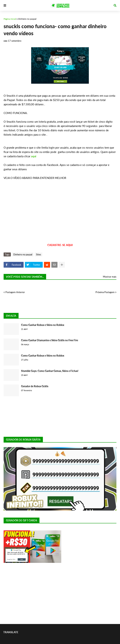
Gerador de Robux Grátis (35, 386)
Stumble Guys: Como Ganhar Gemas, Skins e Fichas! (50, 371)
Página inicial (10, 19)
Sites (39, 254)
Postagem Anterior (15, 292)
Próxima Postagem (105, 292)
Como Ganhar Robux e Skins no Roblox (43, 325)
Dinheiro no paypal (27, 19)
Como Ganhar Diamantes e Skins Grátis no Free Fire (50, 340)
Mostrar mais (110, 277)
